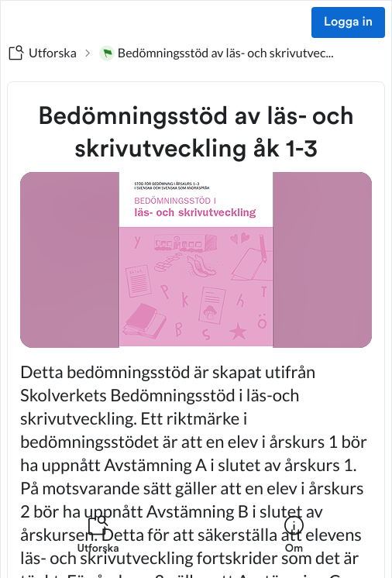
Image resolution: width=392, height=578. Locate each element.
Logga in (348, 22)
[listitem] (98, 544)
